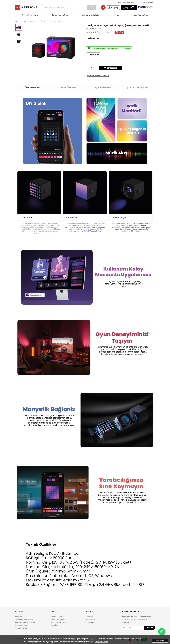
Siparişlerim (91, 620)
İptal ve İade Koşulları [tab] (137, 87)
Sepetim (128, 7)
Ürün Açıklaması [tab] (33, 87)
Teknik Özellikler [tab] (68, 87)
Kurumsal (19, 617)
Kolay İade (55, 625)
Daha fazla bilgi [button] (101, 642)
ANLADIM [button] (160, 640)
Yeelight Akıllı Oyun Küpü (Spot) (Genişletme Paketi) (41, 21)
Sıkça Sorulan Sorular (59, 622)
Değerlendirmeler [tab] (102, 87)
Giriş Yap (113, 7)
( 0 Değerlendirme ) (105, 32)
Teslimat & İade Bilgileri (24, 620)
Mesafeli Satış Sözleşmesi (25, 622)
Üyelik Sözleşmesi (58, 620)
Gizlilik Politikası (21, 625)
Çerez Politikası (21, 628)
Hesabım (90, 617)
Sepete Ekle (112, 68)
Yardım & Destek (146, 2)
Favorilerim (90, 622)
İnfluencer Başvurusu (127, 2)
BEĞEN (121, 32)
